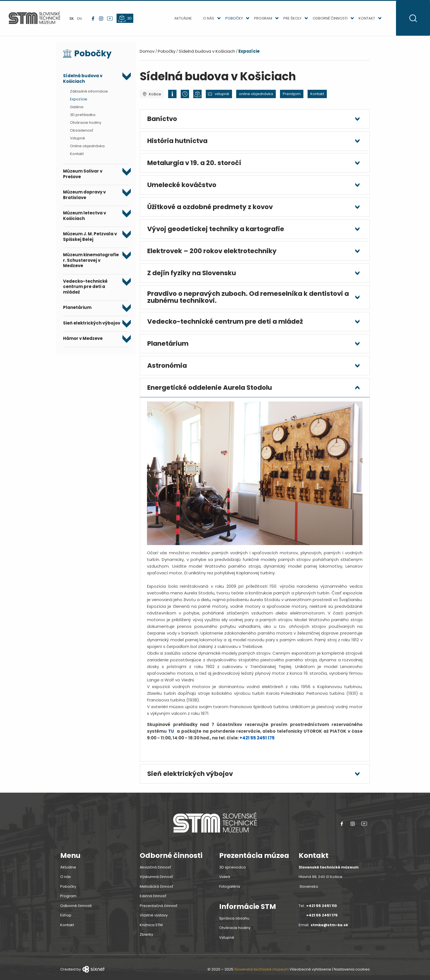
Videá (225, 879)
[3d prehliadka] (127, 20)
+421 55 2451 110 (322, 908)
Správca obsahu (234, 921)
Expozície (79, 102)
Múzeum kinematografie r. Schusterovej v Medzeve (91, 263)
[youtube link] (112, 20)
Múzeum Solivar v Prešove (83, 177)
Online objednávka (87, 149)
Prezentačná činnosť (159, 908)
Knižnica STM (151, 927)
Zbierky (146, 937)
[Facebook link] (95, 20)
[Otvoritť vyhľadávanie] (411, 20)
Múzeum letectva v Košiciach (84, 218)
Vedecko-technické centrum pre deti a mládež (85, 290)
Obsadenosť (82, 133)
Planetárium (77, 310)
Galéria (77, 110)
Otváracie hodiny (86, 125)
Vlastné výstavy (154, 918)
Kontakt (363, 20)
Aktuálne (179, 20)
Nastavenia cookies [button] (352, 972)
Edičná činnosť (153, 899)
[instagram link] (103, 20)
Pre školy (289, 20)
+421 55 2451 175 (257, 740)
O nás (205, 20)
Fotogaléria (230, 889)
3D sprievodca (232, 870)
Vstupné (78, 141)
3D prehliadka (83, 118)
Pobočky (230, 20)
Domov (147, 54)
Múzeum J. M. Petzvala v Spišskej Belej (90, 239)
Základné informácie (89, 94)
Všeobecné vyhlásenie (310, 972)
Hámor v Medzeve (83, 341)
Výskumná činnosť (156, 879)
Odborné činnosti (326, 20)
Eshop (66, 918)
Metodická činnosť (156, 889)
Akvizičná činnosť (155, 870)
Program (259, 20)
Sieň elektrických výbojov (92, 326)
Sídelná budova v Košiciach (83, 81)
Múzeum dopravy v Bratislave (84, 198)
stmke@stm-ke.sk (329, 927)
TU (171, 734)
